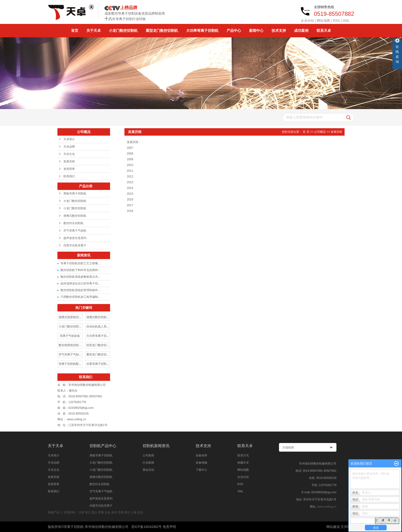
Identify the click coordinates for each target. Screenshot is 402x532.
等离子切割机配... (70, 364)
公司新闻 (148, 455)
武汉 (127, 512)
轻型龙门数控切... (98, 345)
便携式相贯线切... (70, 317)
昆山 (94, 512)
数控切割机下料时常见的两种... (80, 270)
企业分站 (307, 21)
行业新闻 (148, 463)
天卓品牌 (69, 147)
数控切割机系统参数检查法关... (80, 277)
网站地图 (324, 21)
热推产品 (54, 512)
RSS (337, 21)
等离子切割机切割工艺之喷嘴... (80, 263)
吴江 (88, 512)
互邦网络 (347, 527)
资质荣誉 (69, 169)
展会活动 (148, 470)
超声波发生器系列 (75, 238)
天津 (121, 512)
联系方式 (243, 455)
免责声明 (169, 527)
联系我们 (69, 176)
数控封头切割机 (73, 223)
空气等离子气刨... (70, 355)
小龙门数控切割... (70, 327)
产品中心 (234, 30)
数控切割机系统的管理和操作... (80, 290)
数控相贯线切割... (70, 345)
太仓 (107, 512)
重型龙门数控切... (98, 355)
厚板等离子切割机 (75, 194)
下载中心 (201, 470)
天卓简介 (69, 139)
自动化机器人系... (98, 327)
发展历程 (69, 161)
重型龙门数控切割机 (162, 30)
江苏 (81, 512)
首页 (75, 30)
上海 (134, 512)
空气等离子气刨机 (75, 231)
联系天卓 (324, 30)
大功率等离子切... (98, 336)
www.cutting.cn (327, 507)
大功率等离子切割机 (202, 30)
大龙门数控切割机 (75, 201)
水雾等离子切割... (98, 364)
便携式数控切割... (98, 317)
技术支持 (279, 30)
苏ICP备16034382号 (147, 527)
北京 (140, 512)
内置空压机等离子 (75, 245)
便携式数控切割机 (75, 216)
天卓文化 (69, 154)
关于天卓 (94, 30)
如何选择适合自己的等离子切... (80, 283)
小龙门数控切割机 (123, 30)
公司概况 (320, 132)
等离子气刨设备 (70, 336)
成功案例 (301, 30)
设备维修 (201, 463)
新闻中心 (256, 30)
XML (346, 21)
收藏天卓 (243, 463)
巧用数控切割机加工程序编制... (80, 297)
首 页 (306, 132)
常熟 (101, 512)
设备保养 (201, 455)
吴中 (114, 512)
